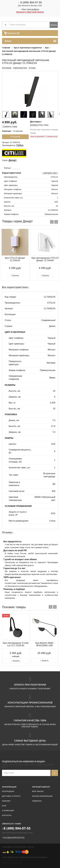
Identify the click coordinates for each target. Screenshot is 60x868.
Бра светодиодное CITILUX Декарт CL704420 (45, 259)
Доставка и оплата (11, 796)
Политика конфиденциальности (12, 860)
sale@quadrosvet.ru (14, 838)
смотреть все (50, 173)
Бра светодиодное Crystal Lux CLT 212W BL (16, 644)
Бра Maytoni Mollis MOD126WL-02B (44, 644)
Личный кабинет (41, 787)
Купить (15, 276)
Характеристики (20, 68)
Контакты (7, 815)
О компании (8, 811)
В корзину (15, 137)
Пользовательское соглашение (12, 863)
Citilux (20, 145)
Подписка (37, 801)
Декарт (13, 160)
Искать (54, 25)
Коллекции (7, 68)
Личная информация (42, 796)
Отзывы (32, 68)
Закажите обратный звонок (30, 12)
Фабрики (6, 801)
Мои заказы (38, 791)
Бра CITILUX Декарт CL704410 (15, 259)
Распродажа (8, 791)
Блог (4, 806)
